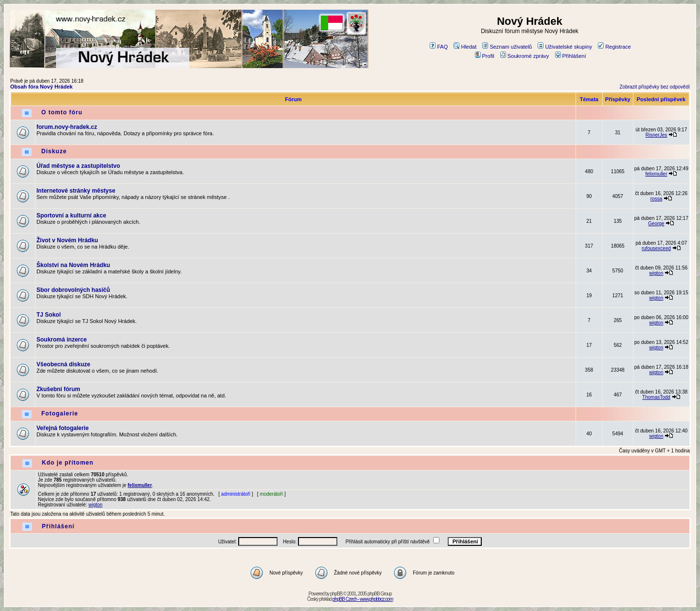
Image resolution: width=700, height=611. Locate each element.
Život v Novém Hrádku (67, 240)
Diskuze (54, 151)
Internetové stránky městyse (76, 191)
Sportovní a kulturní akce (71, 216)
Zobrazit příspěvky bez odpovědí (655, 87)
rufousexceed (656, 248)
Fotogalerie (60, 413)
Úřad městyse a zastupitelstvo (78, 166)
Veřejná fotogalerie (62, 428)
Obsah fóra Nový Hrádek (41, 87)
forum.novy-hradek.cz (67, 127)
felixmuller (656, 174)
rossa (656, 199)
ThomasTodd (656, 397)
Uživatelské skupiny (565, 47)
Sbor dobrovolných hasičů (73, 290)
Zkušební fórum (58, 389)
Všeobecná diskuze (63, 364)
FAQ (439, 47)
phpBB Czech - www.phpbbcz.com (363, 599)
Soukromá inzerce (61, 340)
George (656, 224)
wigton (656, 273)
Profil (485, 56)
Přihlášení (571, 56)
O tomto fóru (62, 112)
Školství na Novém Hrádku (73, 265)
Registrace (614, 47)
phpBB (336, 594)
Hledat (465, 47)
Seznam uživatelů (507, 47)
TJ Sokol (49, 315)
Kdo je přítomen (68, 463)
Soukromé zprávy (525, 56)
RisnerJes (656, 135)
